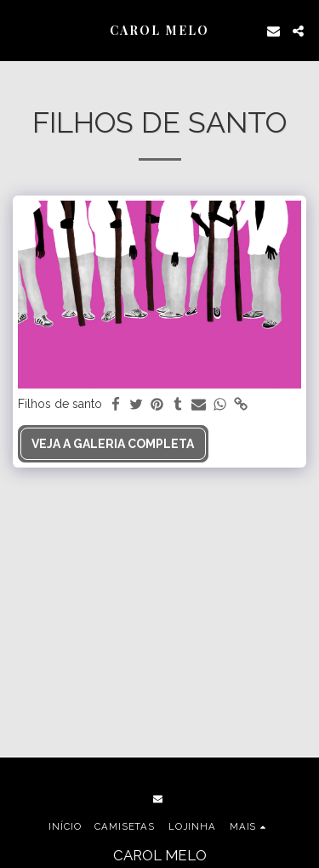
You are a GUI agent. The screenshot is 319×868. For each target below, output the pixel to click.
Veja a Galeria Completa (113, 444)
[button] (19, 31)
